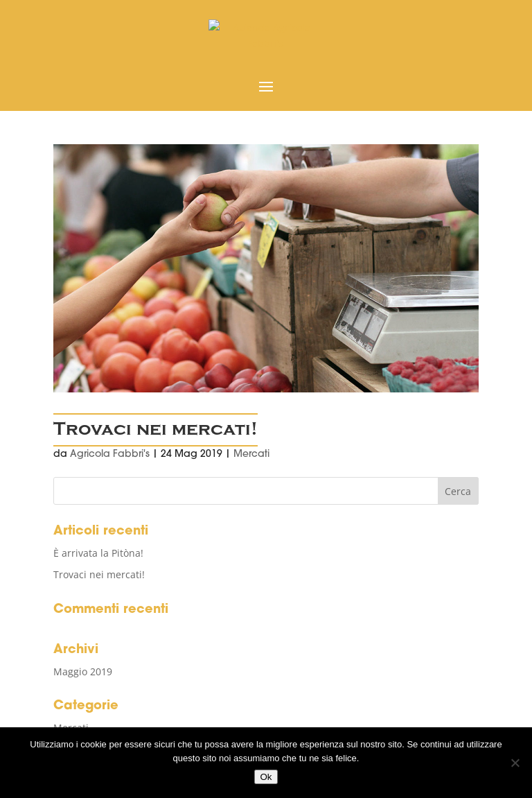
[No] (515, 763)
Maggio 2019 (83, 671)
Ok (266, 777)
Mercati (251, 454)
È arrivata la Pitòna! (98, 553)
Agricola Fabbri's (110, 454)
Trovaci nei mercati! (156, 429)
